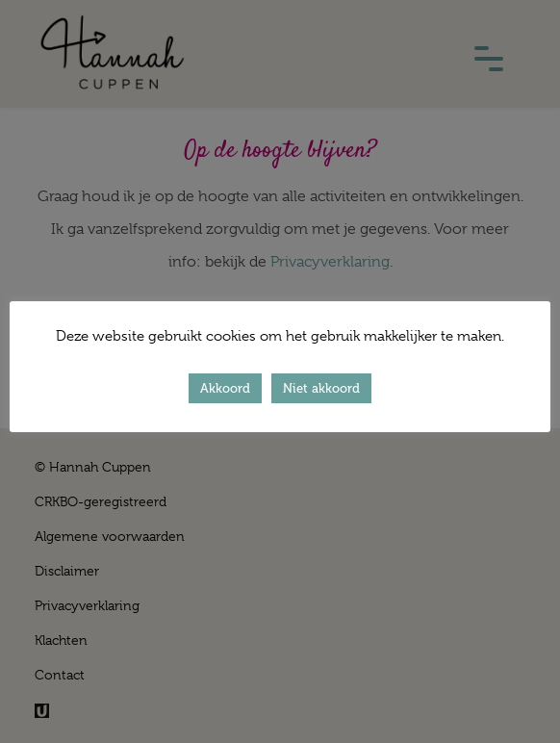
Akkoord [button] (225, 388)
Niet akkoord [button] (321, 388)
